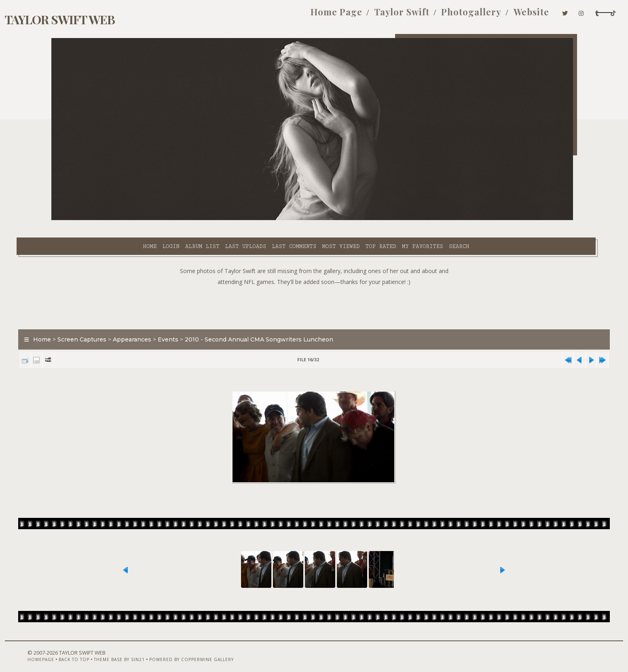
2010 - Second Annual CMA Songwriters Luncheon (294, 321)
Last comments (229, 219)
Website (456, 15)
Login (106, 219)
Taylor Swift (326, 15)
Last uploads (181, 219)
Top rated (316, 219)
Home (85, 219)
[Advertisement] (314, 287)
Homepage (65, 651)
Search (394, 219)
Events (203, 321)
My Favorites (357, 219)
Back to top (98, 651)
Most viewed (276, 219)
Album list (137, 219)
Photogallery (396, 15)
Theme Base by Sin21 (143, 651)
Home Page (261, 15)
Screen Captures (117, 321)
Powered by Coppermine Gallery (215, 651)
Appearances (167, 321)
